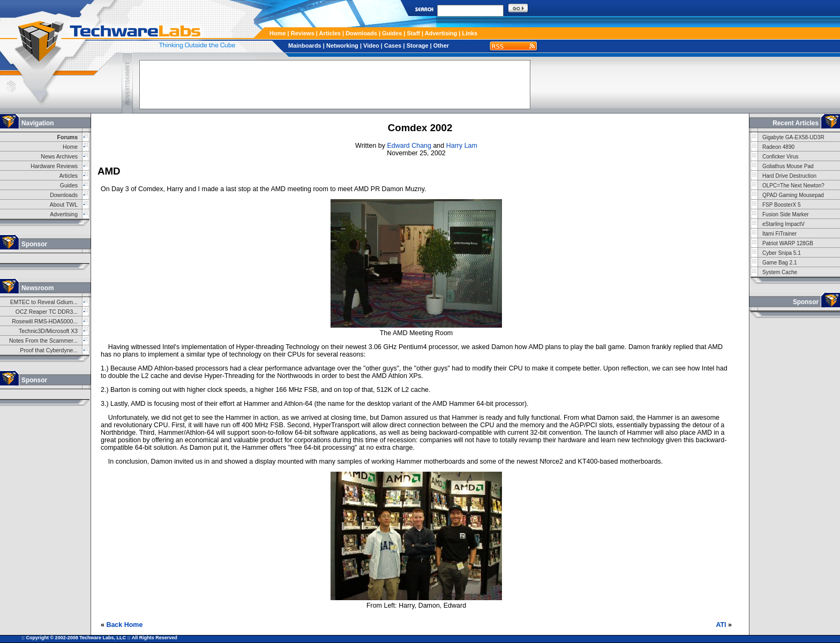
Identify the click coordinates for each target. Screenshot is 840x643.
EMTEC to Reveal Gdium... (44, 302)
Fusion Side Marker (786, 214)
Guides (392, 33)
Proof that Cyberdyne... (49, 350)
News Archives (59, 157)
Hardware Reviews (54, 166)
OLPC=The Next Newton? (793, 186)
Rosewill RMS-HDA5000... (45, 321)
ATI (721, 625)
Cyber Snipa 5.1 (782, 253)
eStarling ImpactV (783, 224)
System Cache (780, 272)
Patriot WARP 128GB (788, 243)
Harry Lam (462, 146)
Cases (393, 46)
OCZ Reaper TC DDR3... (47, 312)
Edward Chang (409, 146)
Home (278, 33)
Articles (330, 33)
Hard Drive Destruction (789, 176)
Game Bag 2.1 (779, 263)
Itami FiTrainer (779, 234)
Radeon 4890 (778, 147)
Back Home (124, 625)
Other (441, 46)
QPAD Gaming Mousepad (793, 195)
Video (371, 46)
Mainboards (305, 46)
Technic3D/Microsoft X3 (48, 331)
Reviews (303, 33)
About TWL (64, 205)
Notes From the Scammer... (43, 341)
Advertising (441, 33)
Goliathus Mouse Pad (788, 166)
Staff (414, 33)
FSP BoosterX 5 (782, 205)
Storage (418, 46)
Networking (342, 46)
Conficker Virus (781, 157)
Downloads (361, 33)
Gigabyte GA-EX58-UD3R (793, 137)
